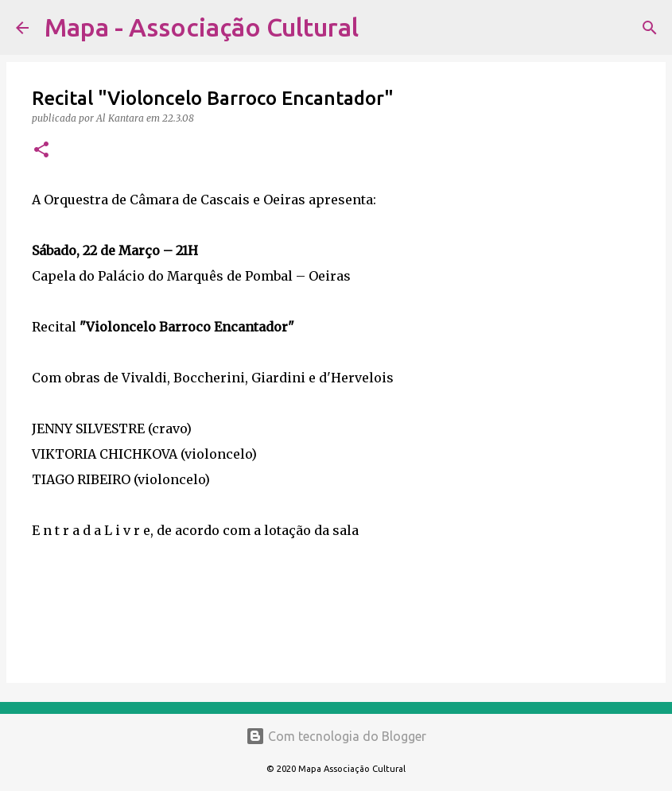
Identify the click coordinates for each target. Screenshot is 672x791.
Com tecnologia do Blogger (336, 736)
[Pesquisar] (381, 28)
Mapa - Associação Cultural (202, 27)
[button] (41, 151)
